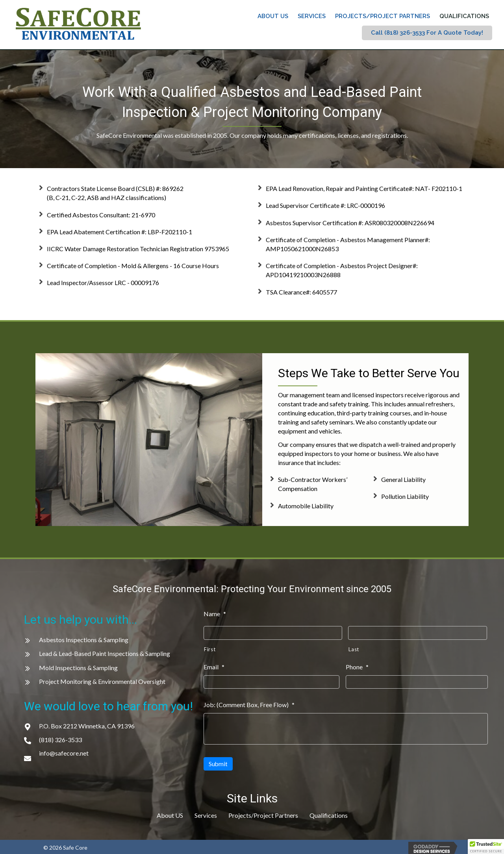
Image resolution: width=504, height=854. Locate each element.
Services (206, 812)
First (210, 648)
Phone (357, 666)
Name (215, 614)
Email (214, 666)
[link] (273, 16)
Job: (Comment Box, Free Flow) (249, 703)
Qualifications (329, 812)
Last (354, 648)
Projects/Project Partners (263, 812)
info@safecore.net (64, 753)
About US (170, 812)
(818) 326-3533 (60, 740)
